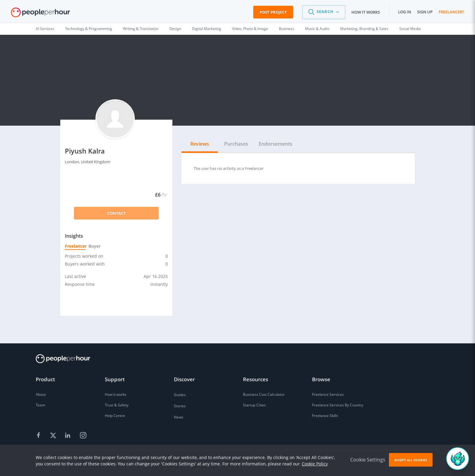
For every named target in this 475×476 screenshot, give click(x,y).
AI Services (45, 29)
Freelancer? (451, 12)
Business (287, 29)
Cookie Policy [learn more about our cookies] (315, 464)
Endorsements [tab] (276, 144)
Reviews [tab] (200, 144)
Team (40, 405)
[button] (324, 12)
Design (175, 29)
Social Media (410, 29)
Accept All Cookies (411, 460)
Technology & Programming (89, 29)
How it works (366, 12)
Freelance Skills (325, 416)
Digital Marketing (207, 29)
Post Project (273, 12)
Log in (405, 12)
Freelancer (75, 246)
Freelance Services (328, 394)
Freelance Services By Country (338, 405)
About (41, 394)
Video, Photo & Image (250, 29)
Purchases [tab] (236, 144)
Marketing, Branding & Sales (364, 29)
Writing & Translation (141, 29)
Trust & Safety (117, 405)
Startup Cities (254, 405)
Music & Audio (317, 29)
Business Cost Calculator (264, 394)
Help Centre (115, 416)
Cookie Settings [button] (368, 460)
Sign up (425, 12)
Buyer (94, 246)
